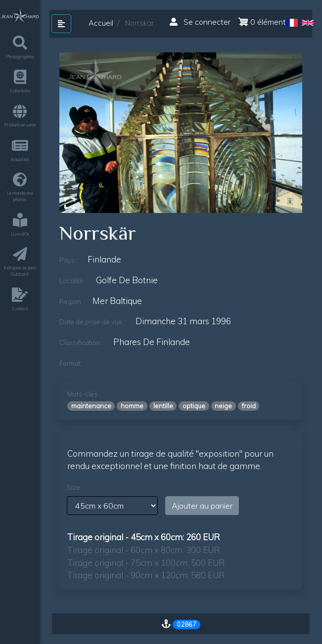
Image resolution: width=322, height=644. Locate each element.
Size (73, 487)
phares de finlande (152, 342)
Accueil (101, 23)
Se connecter (200, 22)
